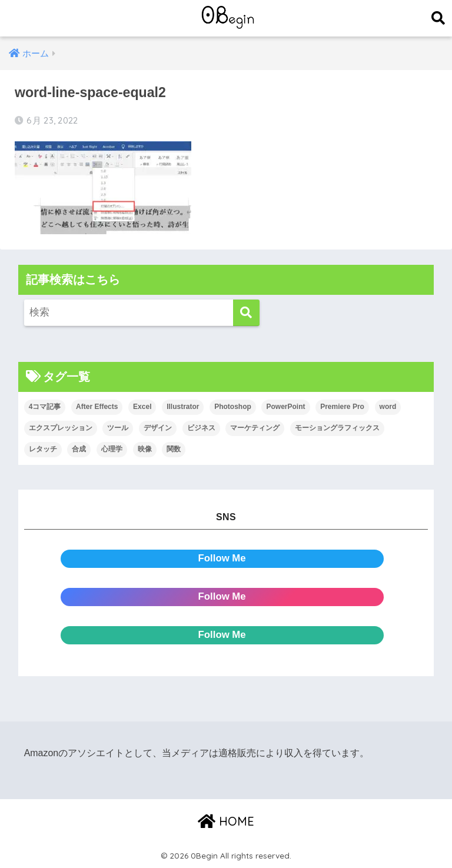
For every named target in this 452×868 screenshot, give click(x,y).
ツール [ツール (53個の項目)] (118, 428)
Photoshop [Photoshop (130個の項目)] (233, 407)
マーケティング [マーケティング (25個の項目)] (255, 428)
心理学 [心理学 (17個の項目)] (112, 449)
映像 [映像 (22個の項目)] (145, 449)
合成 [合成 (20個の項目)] (79, 449)
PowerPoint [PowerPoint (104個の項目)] (285, 407)
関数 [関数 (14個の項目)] (174, 449)
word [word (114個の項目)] (388, 407)
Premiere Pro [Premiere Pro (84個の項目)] (342, 407)
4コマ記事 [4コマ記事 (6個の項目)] (45, 407)
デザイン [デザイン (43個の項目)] (158, 428)
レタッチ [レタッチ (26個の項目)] (43, 449)
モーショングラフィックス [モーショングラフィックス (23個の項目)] (337, 428)
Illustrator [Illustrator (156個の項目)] (183, 407)
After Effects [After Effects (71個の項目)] (97, 407)
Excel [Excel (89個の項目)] (142, 407)
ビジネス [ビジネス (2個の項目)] (201, 428)
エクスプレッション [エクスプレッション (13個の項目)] (61, 428)
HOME (226, 821)
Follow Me (222, 558)
